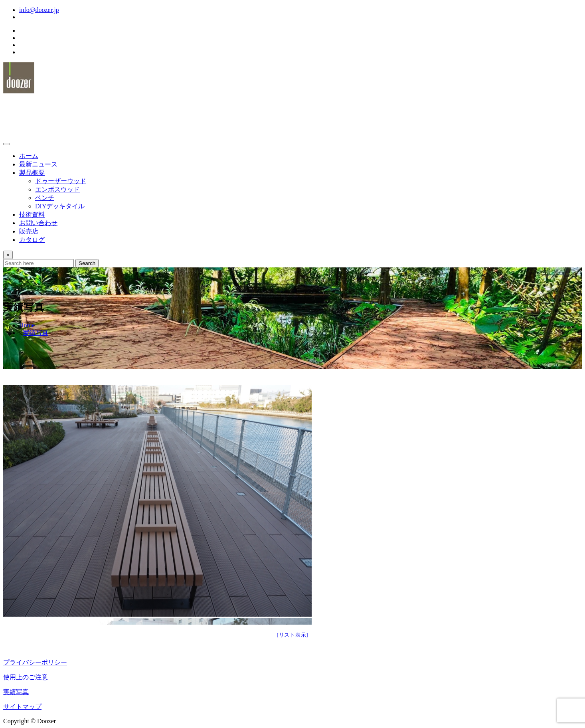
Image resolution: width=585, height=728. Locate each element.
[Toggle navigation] (6, 144)
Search (87, 263)
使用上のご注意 (26, 677)
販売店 (29, 231)
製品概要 (32, 173)
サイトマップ (22, 707)
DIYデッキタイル (60, 206)
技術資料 (32, 215)
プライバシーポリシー (35, 662)
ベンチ (45, 198)
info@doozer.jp (39, 10)
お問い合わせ (38, 223)
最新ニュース (38, 164)
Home (27, 325)
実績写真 (36, 333)
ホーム (29, 156)
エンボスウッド (57, 189)
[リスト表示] (293, 635)
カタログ (32, 240)
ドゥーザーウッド (46, 109)
